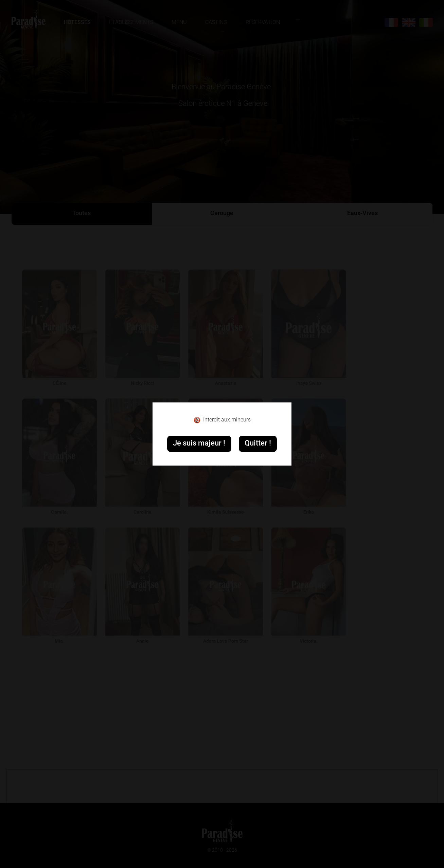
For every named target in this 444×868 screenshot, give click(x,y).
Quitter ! (258, 444)
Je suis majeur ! (199, 444)
